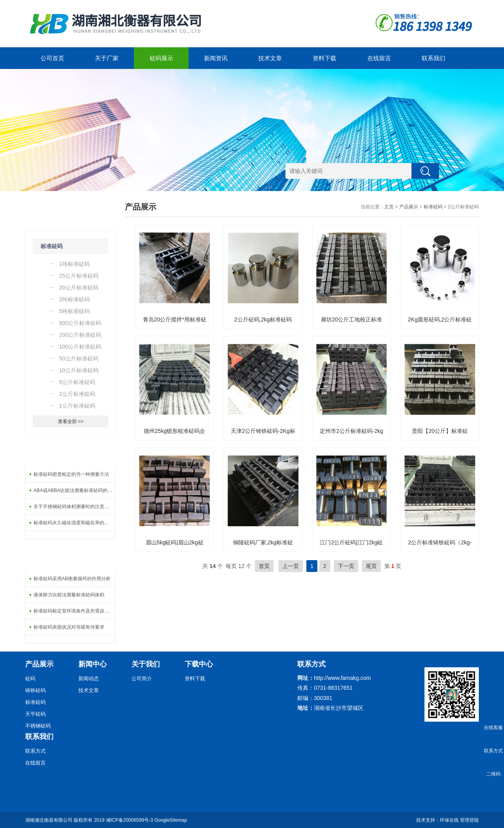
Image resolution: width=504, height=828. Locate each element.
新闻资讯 (216, 58)
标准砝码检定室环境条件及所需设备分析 (74, 611)
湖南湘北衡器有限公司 (49, 820)
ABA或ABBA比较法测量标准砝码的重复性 (74, 490)
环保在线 (449, 820)
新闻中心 (93, 664)
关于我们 (146, 664)
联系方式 (35, 751)
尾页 (371, 566)
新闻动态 (89, 679)
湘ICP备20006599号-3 (130, 820)
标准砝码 (52, 246)
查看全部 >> (71, 421)
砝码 (30, 679)
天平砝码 (35, 714)
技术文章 (270, 58)
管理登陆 (469, 820)
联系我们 (434, 58)
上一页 (291, 566)
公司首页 (52, 58)
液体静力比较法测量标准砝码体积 (69, 595)
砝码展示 (161, 58)
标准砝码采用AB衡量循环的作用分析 (72, 579)
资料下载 (324, 58)
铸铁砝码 (35, 690)
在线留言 (379, 58)
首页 (264, 566)
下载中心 (199, 664)
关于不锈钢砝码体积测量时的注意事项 (74, 507)
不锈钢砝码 (38, 726)
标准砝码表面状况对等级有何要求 (69, 627)
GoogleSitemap (171, 820)
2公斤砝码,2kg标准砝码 (263, 319)
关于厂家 (107, 58)
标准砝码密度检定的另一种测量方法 (71, 474)
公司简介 (142, 679)
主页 (389, 207)
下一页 (346, 566)
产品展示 (409, 207)
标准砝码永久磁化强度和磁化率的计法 (74, 523)
